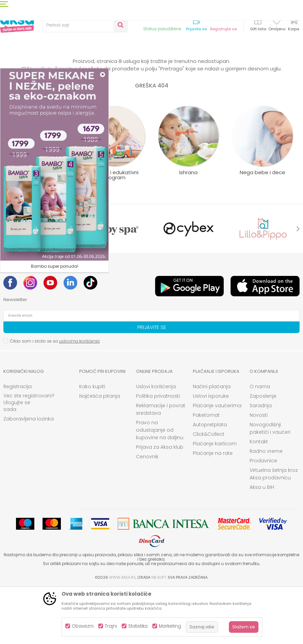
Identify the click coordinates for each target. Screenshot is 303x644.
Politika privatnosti (158, 452)
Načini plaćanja (212, 443)
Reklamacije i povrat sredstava (161, 465)
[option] (40, 285)
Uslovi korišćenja (156, 443)
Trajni (111, 626)
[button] (85, 25)
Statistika (138, 626)
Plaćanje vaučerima (217, 462)
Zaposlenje (263, 452)
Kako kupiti (92, 443)
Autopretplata (210, 481)
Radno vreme (266, 507)
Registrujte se (223, 29)
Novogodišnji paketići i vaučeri (270, 484)
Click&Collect (209, 490)
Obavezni (83, 626)
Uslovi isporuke (211, 452)
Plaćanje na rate (213, 509)
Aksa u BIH (262, 543)
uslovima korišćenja (79, 397)
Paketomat (206, 471)
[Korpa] (293, 25)
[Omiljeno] (277, 22)
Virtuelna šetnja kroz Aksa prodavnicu (274, 530)
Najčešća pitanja (100, 452)
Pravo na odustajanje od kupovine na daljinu (160, 486)
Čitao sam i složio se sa (55, 397)
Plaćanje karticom (215, 500)
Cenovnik (147, 513)
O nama (260, 443)
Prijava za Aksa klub (160, 503)
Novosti (259, 471)
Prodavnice (263, 517)
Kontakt (259, 498)
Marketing (170, 626)
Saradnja (261, 462)
